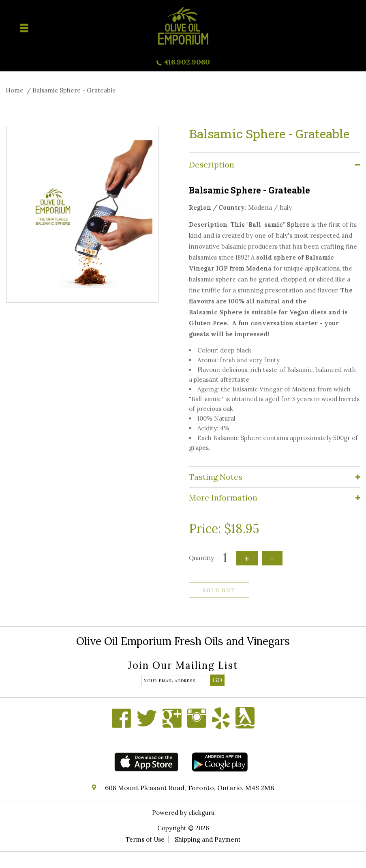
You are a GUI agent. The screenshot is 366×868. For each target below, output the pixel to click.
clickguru (201, 813)
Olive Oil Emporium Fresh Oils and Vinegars (183, 641)
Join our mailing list (183, 666)
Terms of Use (145, 839)
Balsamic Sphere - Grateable (74, 90)
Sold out (219, 590)
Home (15, 90)
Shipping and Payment (208, 839)
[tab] (275, 165)
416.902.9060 (187, 62)
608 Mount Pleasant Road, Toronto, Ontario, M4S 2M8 (189, 788)
